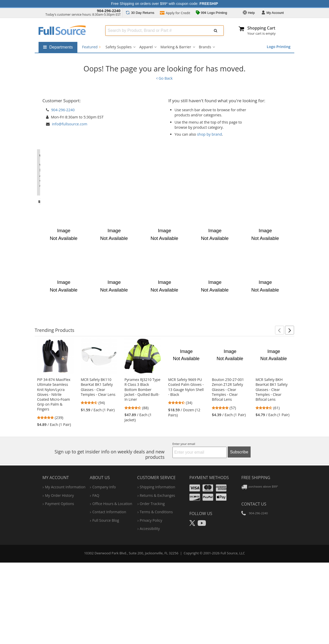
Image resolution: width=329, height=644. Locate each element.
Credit (175, 13)
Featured (91, 47)
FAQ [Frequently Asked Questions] (96, 577)
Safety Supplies (119, 47)
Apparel (146, 47)
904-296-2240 (109, 11)
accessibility (150, 610)
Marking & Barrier (176, 47)
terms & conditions (156, 594)
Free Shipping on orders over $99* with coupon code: (164, 4)
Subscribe (239, 533)
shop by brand (210, 134)
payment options (60, 585)
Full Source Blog (106, 602)
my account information (65, 568)
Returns (140, 13)
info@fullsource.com (70, 124)
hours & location (112, 585)
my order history (59, 577)
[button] (280, 412)
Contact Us (254, 585)
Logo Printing (279, 47)
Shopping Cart (261, 28)
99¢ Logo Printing (212, 13)
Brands (205, 47)
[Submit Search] (216, 31)
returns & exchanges (157, 577)
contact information (109, 594)
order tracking (152, 585)
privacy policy (151, 602)
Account (273, 13)
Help (249, 13)
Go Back (164, 78)
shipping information (158, 568)
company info (104, 568)
